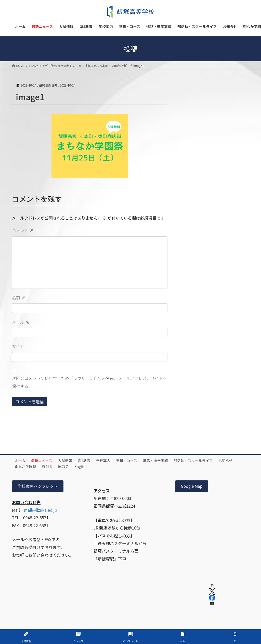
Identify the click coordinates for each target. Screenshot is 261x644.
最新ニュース (44, 461)
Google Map (192, 486)
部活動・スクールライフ (206, 461)
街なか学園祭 (48, 466)
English (109, 466)
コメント (23, 231)
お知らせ (23, 466)
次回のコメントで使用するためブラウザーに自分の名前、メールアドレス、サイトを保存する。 (89, 382)
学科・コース (136, 461)
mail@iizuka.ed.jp (41, 510)
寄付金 (72, 466)
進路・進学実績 (167, 461)
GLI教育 (90, 461)
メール (21, 322)
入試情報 (70, 461)
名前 (19, 297)
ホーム (21, 461)
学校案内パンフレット (38, 486)
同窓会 (90, 466)
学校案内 (111, 461)
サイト (18, 346)
